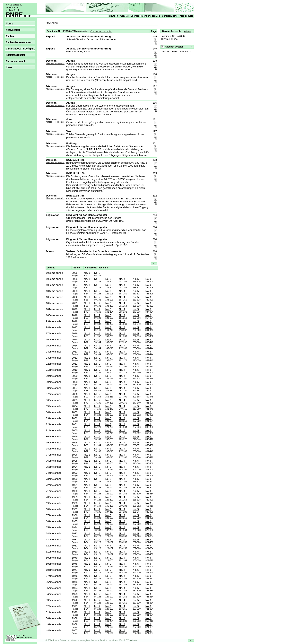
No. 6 (148, 279)
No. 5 (136, 279)
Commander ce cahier (101, 31)
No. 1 (87, 273)
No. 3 (108, 279)
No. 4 (122, 279)
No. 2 (97, 273)
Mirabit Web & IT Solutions (124, 640)
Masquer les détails (55, 63)
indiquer (188, 31)
